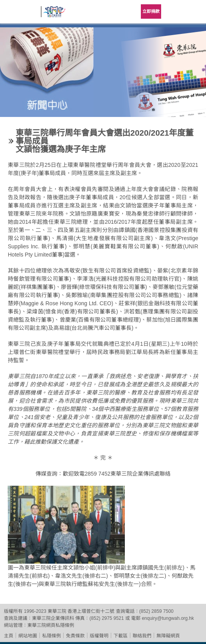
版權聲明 (99, 636)
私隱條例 (51, 636)
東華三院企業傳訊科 (53, 618)
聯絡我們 (142, 636)
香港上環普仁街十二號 (91, 611)
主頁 (9, 636)
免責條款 (75, 636)
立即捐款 (151, 11)
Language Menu (175, 12)
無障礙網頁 (168, 636)
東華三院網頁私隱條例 (51, 625)
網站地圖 (28, 636)
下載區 (121, 636)
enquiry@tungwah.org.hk (168, 618)
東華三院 (21, 14)
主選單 (194, 12)
